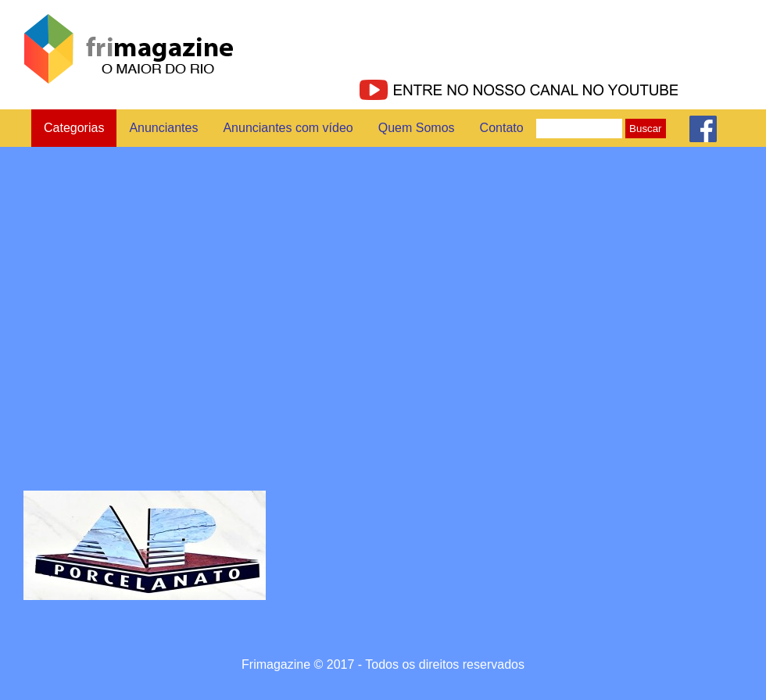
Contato (502, 128)
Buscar (645, 129)
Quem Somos (417, 128)
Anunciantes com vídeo (288, 128)
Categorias (74, 128)
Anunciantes (163, 128)
